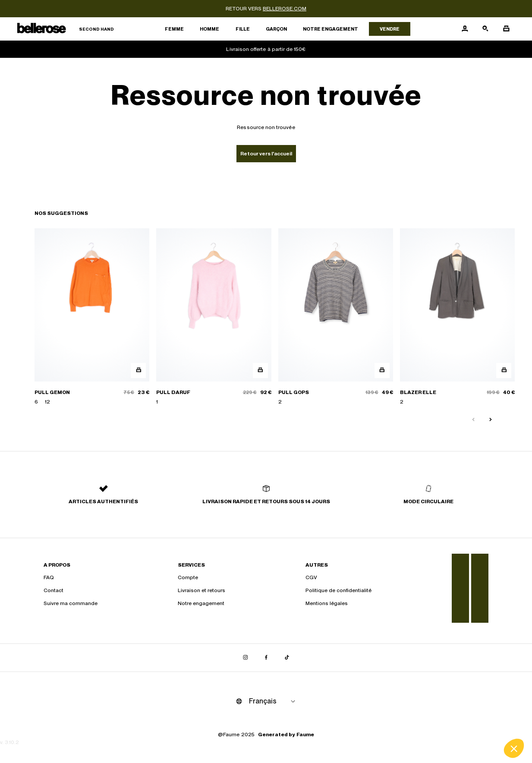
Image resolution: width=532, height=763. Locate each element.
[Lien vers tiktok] (287, 658)
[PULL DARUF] (214, 317)
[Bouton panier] (506, 29)
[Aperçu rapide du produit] (138, 370)
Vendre (390, 29)
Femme (174, 29)
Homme (209, 29)
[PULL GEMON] (92, 317)
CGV (311, 577)
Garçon (276, 29)
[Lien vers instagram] (246, 658)
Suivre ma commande (71, 603)
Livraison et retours (201, 590)
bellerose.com (285, 9)
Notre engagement (331, 29)
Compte (188, 577)
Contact (54, 590)
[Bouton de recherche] (485, 29)
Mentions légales (327, 603)
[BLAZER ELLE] (457, 317)
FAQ (49, 577)
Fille (243, 29)
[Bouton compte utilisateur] (465, 29)
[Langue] (274, 701)
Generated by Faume (286, 735)
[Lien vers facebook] (266, 658)
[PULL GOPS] (336, 317)
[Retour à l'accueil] (66, 29)
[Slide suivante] (491, 420)
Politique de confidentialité (338, 590)
